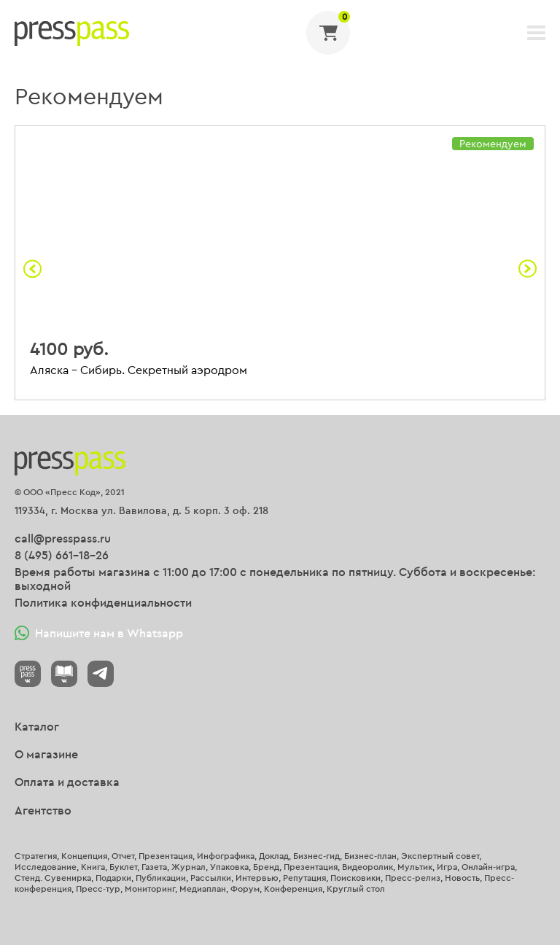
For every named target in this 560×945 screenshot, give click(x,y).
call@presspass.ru (63, 538)
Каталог (37, 726)
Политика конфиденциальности (103, 602)
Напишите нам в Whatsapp (99, 633)
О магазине (46, 754)
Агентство (43, 810)
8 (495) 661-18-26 (62, 555)
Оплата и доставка (67, 782)
